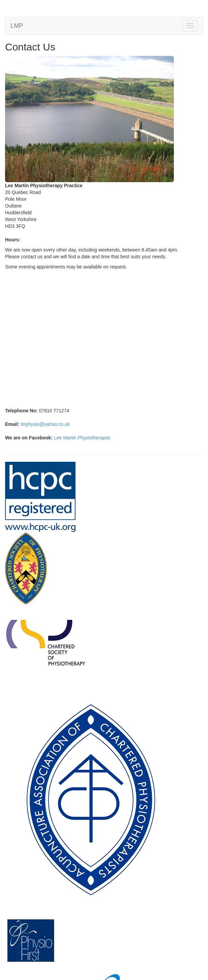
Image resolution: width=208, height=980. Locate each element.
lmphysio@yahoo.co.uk (45, 424)
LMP (17, 26)
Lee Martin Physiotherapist (82, 438)
